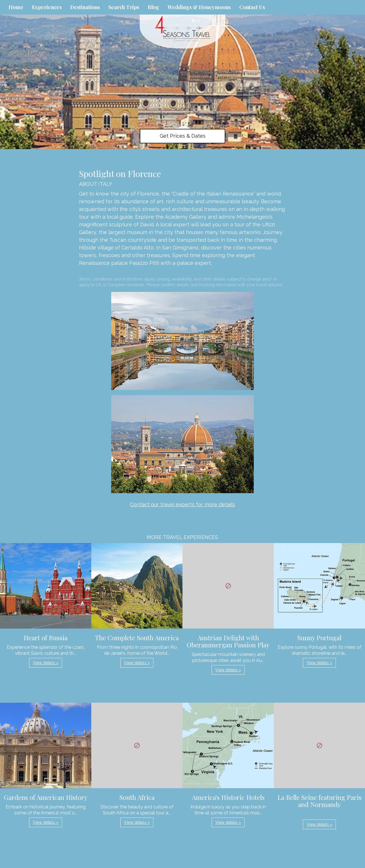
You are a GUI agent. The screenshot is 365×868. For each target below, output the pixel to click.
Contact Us (252, 7)
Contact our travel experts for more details (182, 504)
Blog (153, 7)
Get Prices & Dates (183, 136)
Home (16, 7)
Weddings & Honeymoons (199, 7)
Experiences (47, 7)
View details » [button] (46, 663)
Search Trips (124, 7)
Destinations (85, 7)
